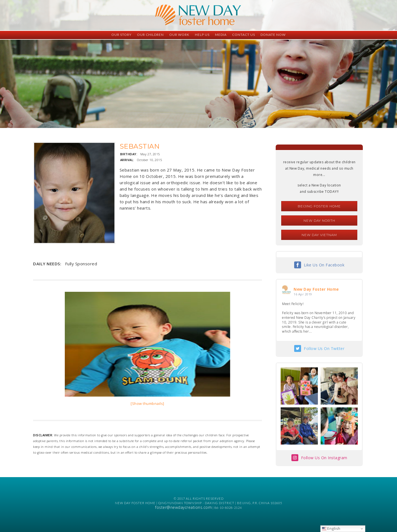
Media (221, 35)
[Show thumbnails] (147, 403)
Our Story (121, 35)
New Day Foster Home (316, 289)
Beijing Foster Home (319, 206)
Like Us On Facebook (324, 265)
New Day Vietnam (319, 235)
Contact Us (244, 35)
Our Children (150, 35)
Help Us (202, 35)
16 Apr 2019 (303, 294)
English (331, 528)
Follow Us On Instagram (324, 458)
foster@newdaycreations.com (183, 507)
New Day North (319, 220)
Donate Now (273, 35)
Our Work (179, 35)
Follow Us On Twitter (324, 348)
